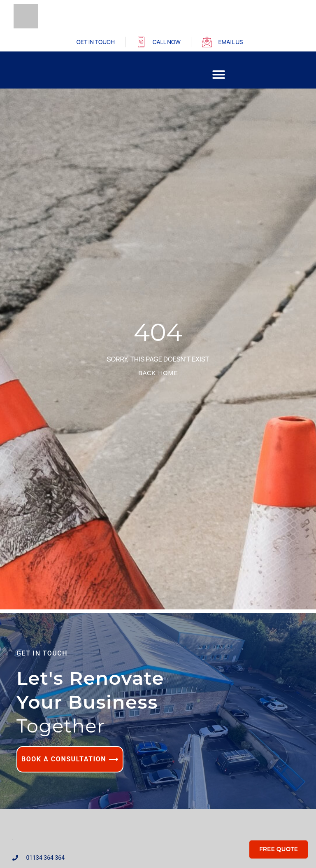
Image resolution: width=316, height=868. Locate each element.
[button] (219, 75)
